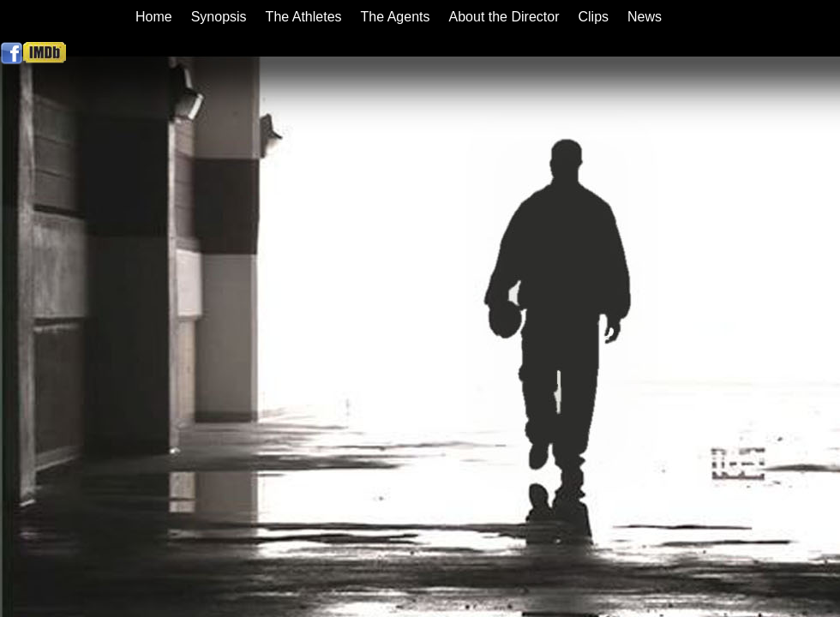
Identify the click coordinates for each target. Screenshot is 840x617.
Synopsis (219, 17)
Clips (593, 17)
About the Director (504, 17)
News (645, 17)
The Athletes (304, 17)
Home (154, 17)
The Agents (396, 17)
